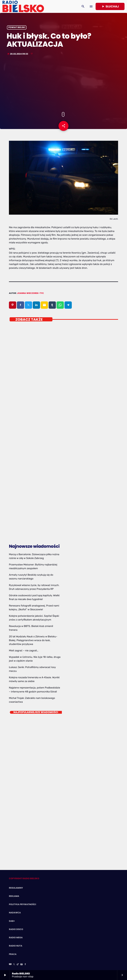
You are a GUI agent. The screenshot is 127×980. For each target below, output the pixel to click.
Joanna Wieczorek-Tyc (30, 293)
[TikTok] (18, 964)
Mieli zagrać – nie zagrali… (24, 651)
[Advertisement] (63, 84)
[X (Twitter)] (14, 964)
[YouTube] (10, 964)
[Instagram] (21, 964)
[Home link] (23, 6)
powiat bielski (17, 27)
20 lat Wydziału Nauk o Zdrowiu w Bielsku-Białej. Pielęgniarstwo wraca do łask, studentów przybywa (33, 640)
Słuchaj (110, 6)
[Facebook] (25, 964)
